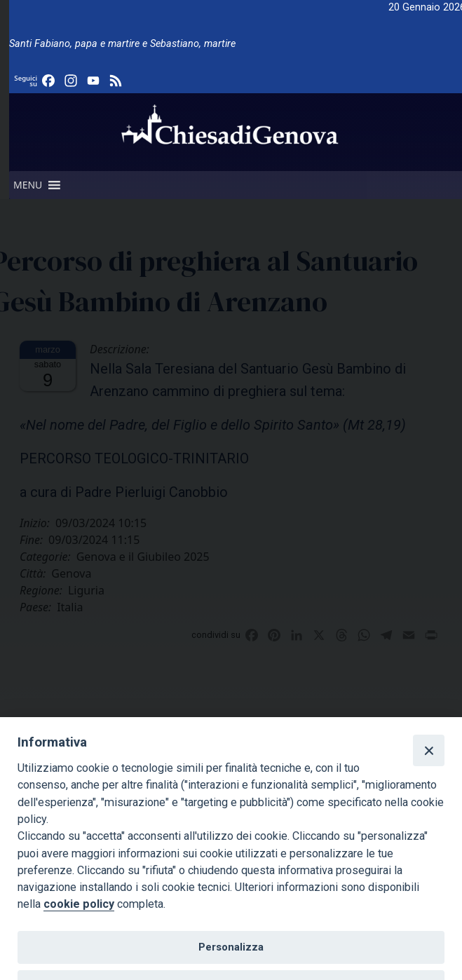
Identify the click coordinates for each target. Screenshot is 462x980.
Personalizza (231, 947)
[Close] (428, 750)
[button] (28, 185)
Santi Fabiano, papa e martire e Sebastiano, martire (122, 44)
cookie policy (79, 904)
